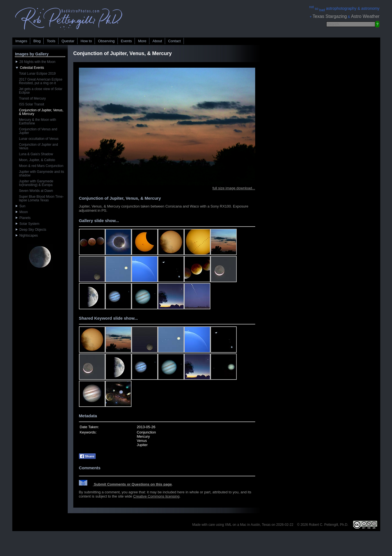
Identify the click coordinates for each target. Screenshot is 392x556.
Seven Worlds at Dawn (36, 191)
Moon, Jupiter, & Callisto (37, 160)
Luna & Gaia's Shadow (36, 154)
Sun (21, 206)
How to (86, 41)
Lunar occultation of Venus (39, 139)
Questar (68, 41)
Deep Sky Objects (31, 230)
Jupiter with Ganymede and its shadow (42, 174)
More (142, 41)
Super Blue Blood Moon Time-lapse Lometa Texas (41, 198)
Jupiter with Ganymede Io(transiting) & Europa (36, 183)
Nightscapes (27, 235)
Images (21, 41)
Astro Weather (365, 16)
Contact (174, 41)
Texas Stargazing (330, 16)
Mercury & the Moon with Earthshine (38, 122)
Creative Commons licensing (156, 496)
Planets (23, 218)
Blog (37, 41)
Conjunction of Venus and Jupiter (38, 131)
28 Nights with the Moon (36, 62)
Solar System (28, 224)
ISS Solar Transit (32, 104)
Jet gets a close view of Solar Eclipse (41, 91)
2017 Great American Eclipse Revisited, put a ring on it (41, 81)
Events (126, 41)
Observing (106, 41)
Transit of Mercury (32, 98)
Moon (22, 212)
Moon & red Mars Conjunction (41, 166)
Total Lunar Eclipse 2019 (37, 74)
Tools (51, 41)
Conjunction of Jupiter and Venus (38, 146)
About (157, 41)
